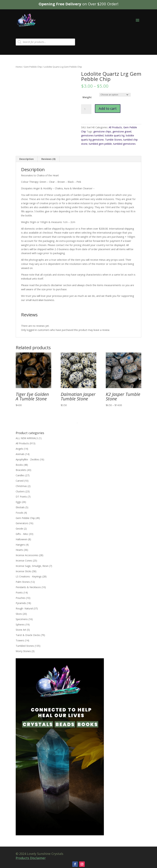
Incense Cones (24, 561)
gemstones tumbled (92, 135)
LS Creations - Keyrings (29, 576)
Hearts (19, 550)
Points (19, 593)
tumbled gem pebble (100, 144)
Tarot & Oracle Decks (28, 635)
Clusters (20, 491)
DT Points (21, 497)
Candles (20, 475)
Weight (87, 97)
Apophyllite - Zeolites (27, 459)
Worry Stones (23, 651)
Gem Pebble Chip (33, 67)
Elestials (20, 507)
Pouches (21, 598)
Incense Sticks (24, 571)
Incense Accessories (27, 555)
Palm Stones (23, 582)
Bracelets (21, 470)
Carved (20, 481)
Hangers (20, 545)
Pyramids (21, 603)
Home (19, 67)
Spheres (20, 625)
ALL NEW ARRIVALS (27, 438)
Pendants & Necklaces (28, 587)
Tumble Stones (114, 140)
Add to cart (108, 108)
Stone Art (21, 630)
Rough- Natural (24, 608)
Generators (22, 523)
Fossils (19, 513)
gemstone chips (102, 131)
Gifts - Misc (22, 534)
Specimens (22, 619)
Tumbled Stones (25, 646)
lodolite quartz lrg (115, 135)
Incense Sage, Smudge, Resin (32, 566)
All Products (115, 127)
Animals (20, 454)
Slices (19, 614)
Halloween (22, 539)
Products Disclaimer (31, 858)
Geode (19, 529)
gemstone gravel (122, 131)
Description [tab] (26, 159)
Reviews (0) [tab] (48, 159)
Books (19, 465)
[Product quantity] (86, 109)
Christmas (21, 486)
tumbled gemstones (124, 144)
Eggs (18, 502)
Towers (20, 640)
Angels (19, 449)
